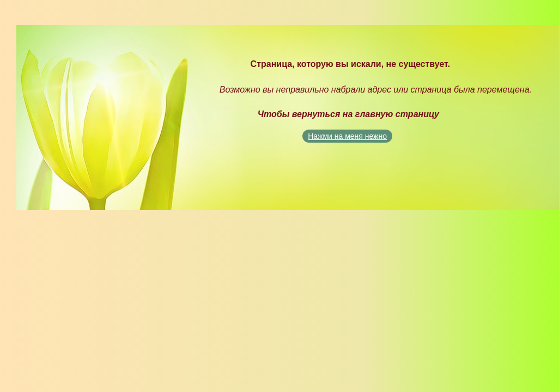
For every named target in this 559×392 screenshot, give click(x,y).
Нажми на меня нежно (347, 136)
